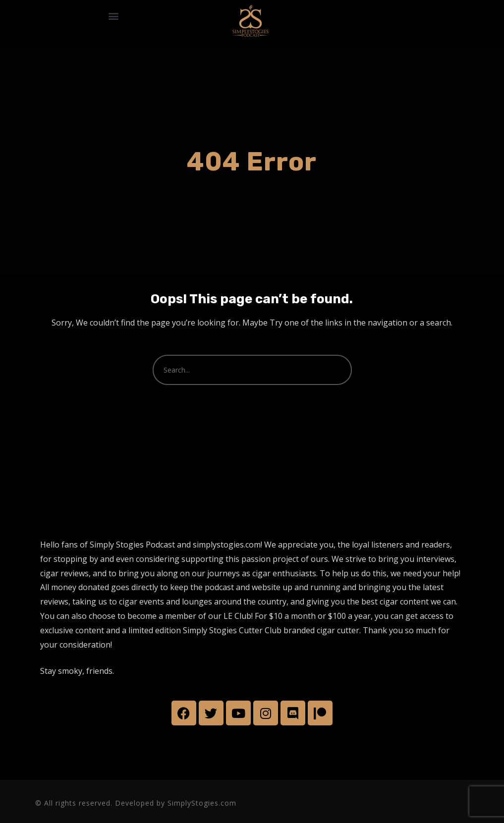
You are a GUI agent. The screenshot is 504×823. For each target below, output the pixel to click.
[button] (113, 16)
